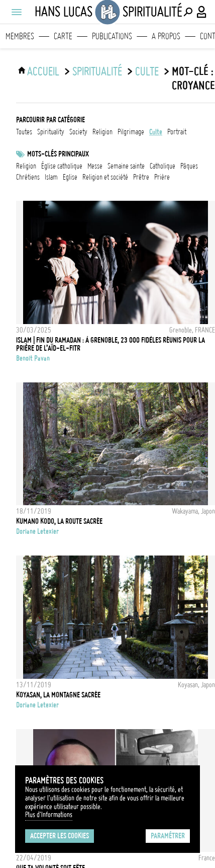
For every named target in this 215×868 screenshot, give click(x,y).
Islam (51, 177)
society (78, 132)
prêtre (141, 177)
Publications (112, 36)
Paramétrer (168, 836)
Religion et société (105, 177)
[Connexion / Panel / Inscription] (202, 12)
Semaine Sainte (126, 166)
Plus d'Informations (49, 815)
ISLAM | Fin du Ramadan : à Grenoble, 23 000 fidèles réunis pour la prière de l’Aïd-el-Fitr (111, 344)
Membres (20, 36)
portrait (177, 132)
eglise (70, 177)
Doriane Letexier (37, 531)
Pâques (189, 166)
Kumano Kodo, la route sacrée (59, 521)
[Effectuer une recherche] (188, 12)
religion (102, 132)
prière (162, 177)
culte (147, 71)
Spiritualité (97, 71)
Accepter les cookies (60, 836)
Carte (63, 36)
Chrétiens (28, 177)
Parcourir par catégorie (50, 120)
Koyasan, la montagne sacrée (58, 695)
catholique (163, 166)
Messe (95, 166)
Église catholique (62, 166)
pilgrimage (131, 132)
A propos (166, 36)
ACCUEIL (43, 71)
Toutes (24, 132)
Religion (26, 166)
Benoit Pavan (33, 358)
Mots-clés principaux (58, 154)
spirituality (51, 132)
